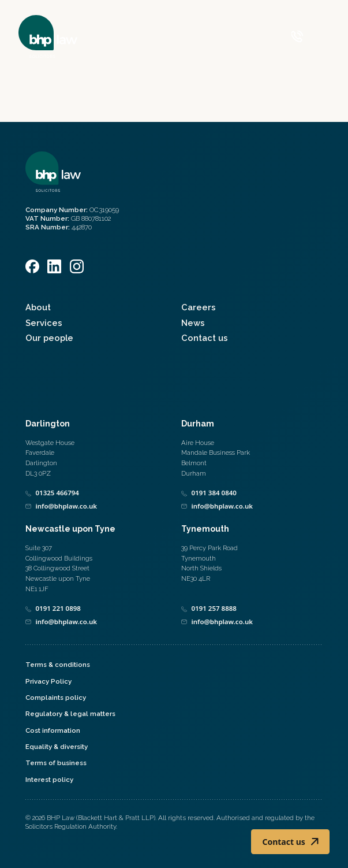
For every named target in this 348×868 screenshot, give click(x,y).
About (38, 307)
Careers (199, 307)
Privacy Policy (48, 681)
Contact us (205, 338)
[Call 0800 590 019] (298, 36)
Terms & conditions (58, 665)
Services (44, 323)
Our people (49, 338)
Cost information (53, 730)
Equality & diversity (57, 747)
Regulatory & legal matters (70, 714)
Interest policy (49, 780)
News (193, 323)
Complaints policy (56, 698)
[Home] (48, 36)
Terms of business (56, 763)
